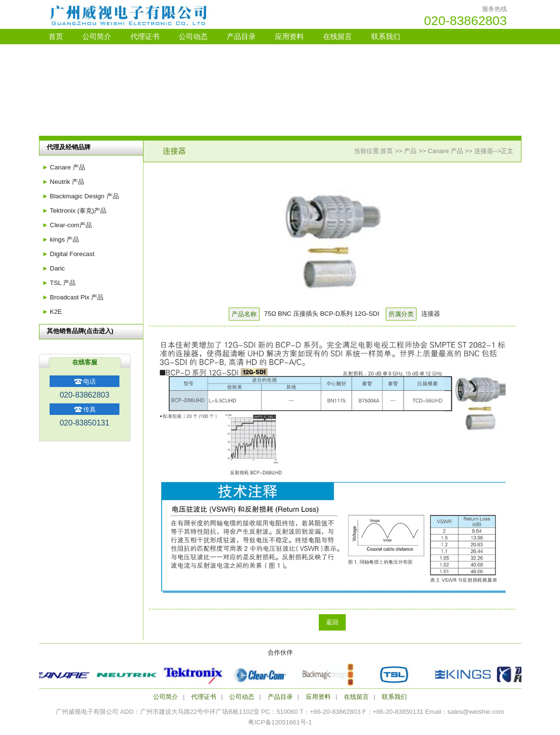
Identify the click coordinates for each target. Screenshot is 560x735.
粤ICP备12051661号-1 (280, 722)
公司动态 (193, 37)
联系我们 (386, 37)
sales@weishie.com (476, 712)
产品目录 (241, 37)
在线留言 (338, 37)
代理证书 (145, 37)
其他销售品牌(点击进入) (80, 331)
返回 (332, 622)
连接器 (484, 151)
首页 (56, 37)
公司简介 (97, 37)
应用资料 (289, 37)
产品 (410, 151)
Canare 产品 (445, 151)
